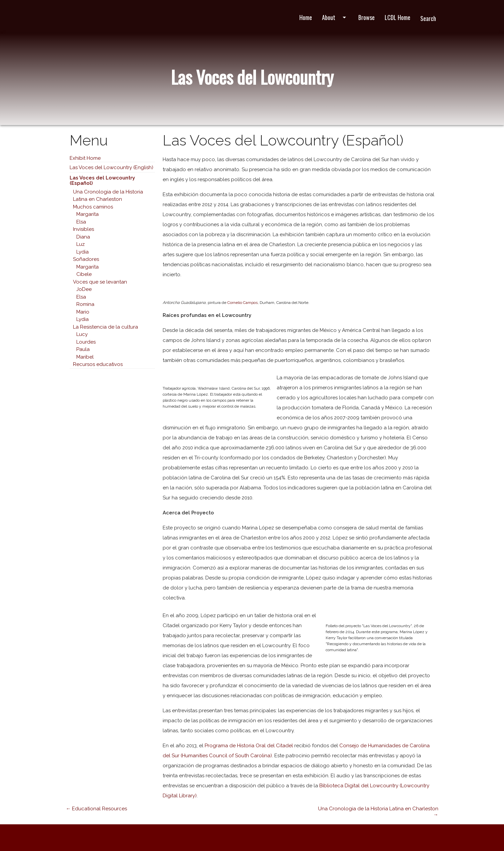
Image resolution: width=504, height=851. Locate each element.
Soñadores (86, 259)
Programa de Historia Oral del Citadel (249, 746)
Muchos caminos (93, 207)
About (335, 17)
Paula (83, 349)
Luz (80, 244)
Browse (366, 17)
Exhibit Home (85, 158)
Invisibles (83, 229)
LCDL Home (397, 17)
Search (428, 18)
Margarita (87, 214)
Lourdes (86, 342)
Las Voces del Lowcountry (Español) (102, 181)
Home (306, 17)
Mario (83, 312)
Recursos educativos (98, 364)
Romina (85, 304)
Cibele (84, 274)
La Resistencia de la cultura (105, 327)
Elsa (81, 222)
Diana (83, 237)
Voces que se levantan (100, 282)
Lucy (82, 334)
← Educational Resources (96, 809)
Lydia (82, 252)
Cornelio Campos (242, 303)
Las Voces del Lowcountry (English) (111, 167)
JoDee (84, 289)
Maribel (85, 357)
